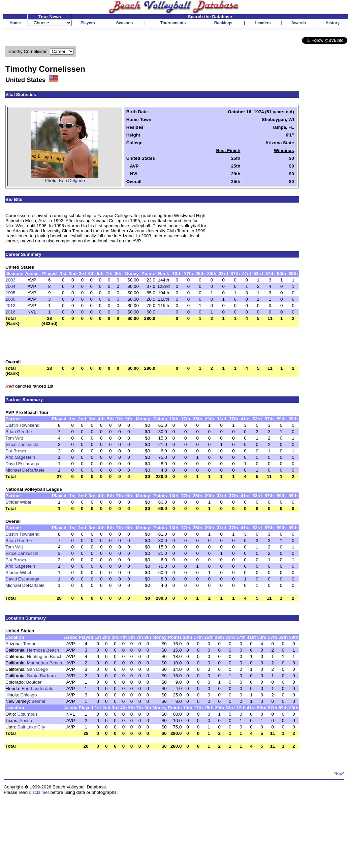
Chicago (28, 695)
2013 (10, 306)
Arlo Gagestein (20, 457)
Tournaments (173, 23)
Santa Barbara (41, 676)
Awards (299, 23)
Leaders (263, 23)
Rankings (223, 23)
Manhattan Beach (44, 663)
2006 (10, 299)
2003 (10, 280)
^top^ (339, 773)
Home (15, 23)
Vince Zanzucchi (22, 444)
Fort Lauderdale (37, 689)
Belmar (38, 701)
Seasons (124, 23)
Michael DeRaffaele (25, 470)
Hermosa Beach (43, 650)
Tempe (30, 644)
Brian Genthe (19, 432)
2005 (10, 293)
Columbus (28, 714)
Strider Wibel (18, 502)
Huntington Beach (45, 656)
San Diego (37, 669)
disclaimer (39, 792)
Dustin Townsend (22, 425)
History (333, 23)
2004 (10, 286)
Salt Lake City (31, 727)
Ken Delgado (72, 181)
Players (88, 23)
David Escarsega (22, 464)
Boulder (34, 682)
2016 (10, 312)
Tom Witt (14, 438)
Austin (26, 721)
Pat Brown (16, 451)
